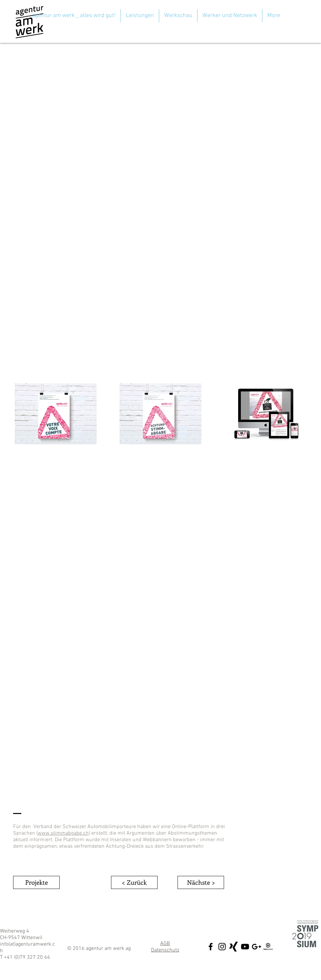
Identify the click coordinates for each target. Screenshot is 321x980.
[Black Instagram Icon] (222, 947)
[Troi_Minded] (268, 947)
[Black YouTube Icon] (245, 947)
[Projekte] (36, 882)
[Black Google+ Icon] (256, 947)
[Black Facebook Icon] (211, 947)
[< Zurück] (134, 882)
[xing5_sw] (234, 947)
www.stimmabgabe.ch (63, 833)
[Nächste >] (201, 882)
